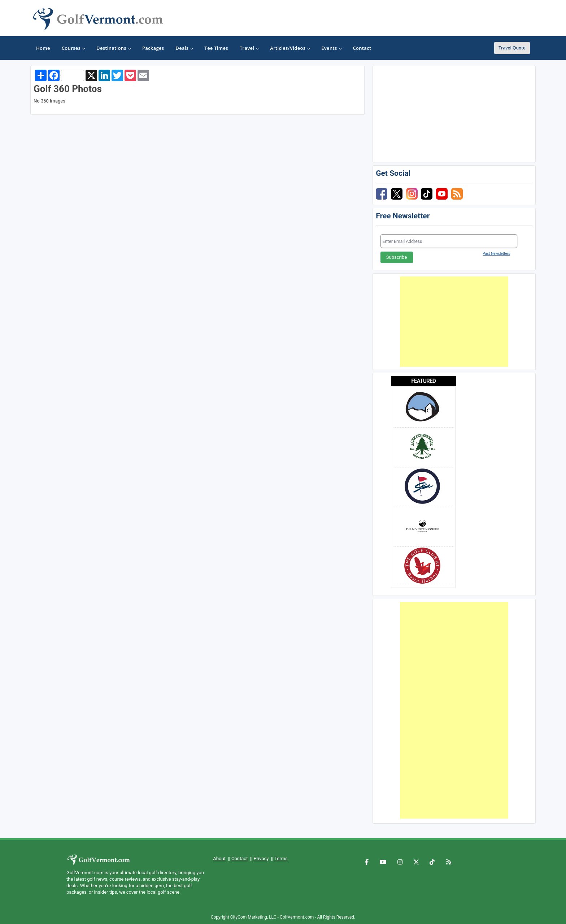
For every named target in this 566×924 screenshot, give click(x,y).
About (219, 858)
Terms (281, 858)
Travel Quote (512, 48)
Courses (73, 48)
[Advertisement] (454, 322)
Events (331, 48)
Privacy (261, 858)
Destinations (114, 48)
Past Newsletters (496, 254)
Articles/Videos (290, 48)
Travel (249, 48)
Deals (184, 48)
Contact (240, 858)
